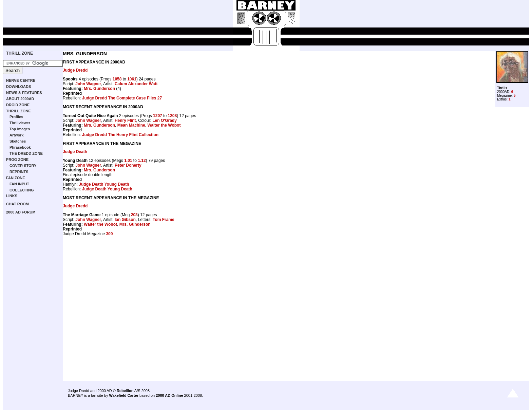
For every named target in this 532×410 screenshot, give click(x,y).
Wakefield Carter (123, 395)
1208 (172, 116)
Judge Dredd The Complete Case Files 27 (122, 98)
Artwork (17, 135)
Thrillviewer (20, 123)
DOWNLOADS (18, 87)
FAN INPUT (19, 184)
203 (134, 215)
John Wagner (88, 84)
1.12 (142, 161)
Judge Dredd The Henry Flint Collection (120, 135)
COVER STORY (23, 166)
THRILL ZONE (20, 53)
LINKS (12, 196)
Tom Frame (164, 220)
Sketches (18, 141)
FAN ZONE (16, 178)
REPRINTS (19, 172)
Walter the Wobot (164, 125)
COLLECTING (22, 190)
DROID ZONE (18, 105)
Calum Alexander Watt (136, 84)
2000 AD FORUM (21, 212)
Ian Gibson (125, 220)
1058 (117, 79)
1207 (158, 116)
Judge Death (75, 152)
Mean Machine (131, 125)
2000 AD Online (169, 395)
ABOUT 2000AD (20, 99)
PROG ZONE (17, 160)
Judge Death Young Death (104, 184)
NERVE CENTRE (21, 80)
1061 (132, 79)
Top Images (20, 129)
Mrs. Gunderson (99, 89)
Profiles (16, 117)
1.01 (128, 161)
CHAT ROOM (17, 204)
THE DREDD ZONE (26, 153)
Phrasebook (20, 147)
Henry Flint (125, 120)
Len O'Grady (165, 120)
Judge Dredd (75, 70)
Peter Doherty (128, 165)
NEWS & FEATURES (24, 93)
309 (109, 234)
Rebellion (125, 391)
